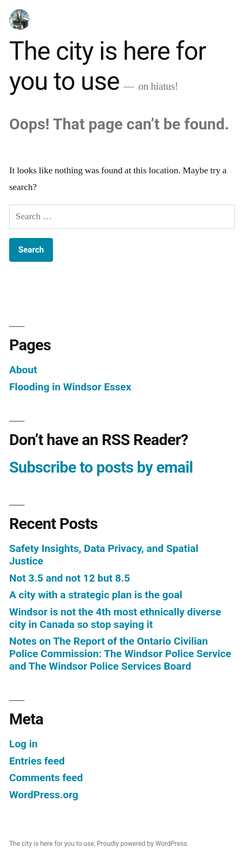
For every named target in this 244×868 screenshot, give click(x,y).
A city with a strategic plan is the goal (96, 595)
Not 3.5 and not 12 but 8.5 (70, 578)
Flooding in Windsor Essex (70, 387)
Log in (23, 744)
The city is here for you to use (108, 66)
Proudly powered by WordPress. (143, 844)
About (23, 370)
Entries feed (37, 761)
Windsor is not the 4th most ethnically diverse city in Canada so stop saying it (115, 618)
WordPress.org (44, 795)
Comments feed (46, 778)
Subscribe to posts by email (101, 467)
